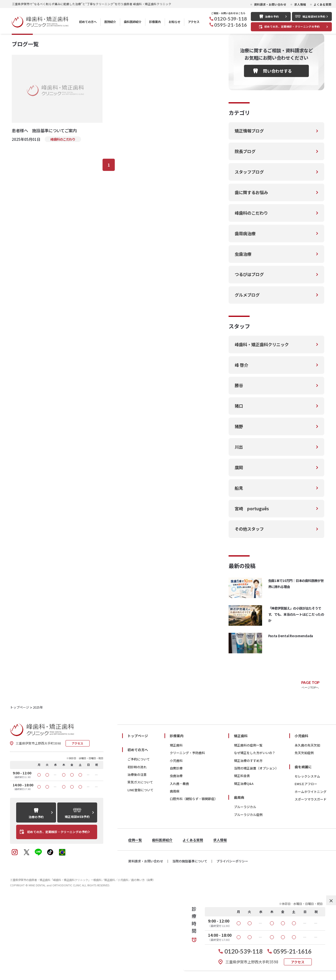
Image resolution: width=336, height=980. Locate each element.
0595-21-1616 (231, 25)
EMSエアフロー (306, 861)
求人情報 (300, 4)
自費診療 (176, 845)
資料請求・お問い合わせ (270, 4)
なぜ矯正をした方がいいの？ (255, 830)
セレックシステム (307, 853)
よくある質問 (323, 4)
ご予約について (139, 836)
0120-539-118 (231, 19)
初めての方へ (88, 22)
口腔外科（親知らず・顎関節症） (194, 876)
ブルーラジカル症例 (248, 891)
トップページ (138, 813)
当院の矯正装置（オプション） (256, 845)
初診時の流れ (137, 844)
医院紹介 (110, 22)
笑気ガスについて (140, 859)
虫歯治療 (176, 853)
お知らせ (174, 22)
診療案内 (155, 22)
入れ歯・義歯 (179, 860)
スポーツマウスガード (311, 876)
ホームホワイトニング (311, 868)
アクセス (194, 22)
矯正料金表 (242, 853)
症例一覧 (135, 917)
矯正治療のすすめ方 (248, 837)
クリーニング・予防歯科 (187, 830)
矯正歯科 (176, 822)
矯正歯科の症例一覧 (248, 822)
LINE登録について (140, 867)
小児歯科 (176, 837)
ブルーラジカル (245, 884)
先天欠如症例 (304, 830)
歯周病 (175, 868)
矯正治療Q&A (244, 860)
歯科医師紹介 (133, 22)
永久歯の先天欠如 (307, 822)
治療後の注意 (137, 852)
